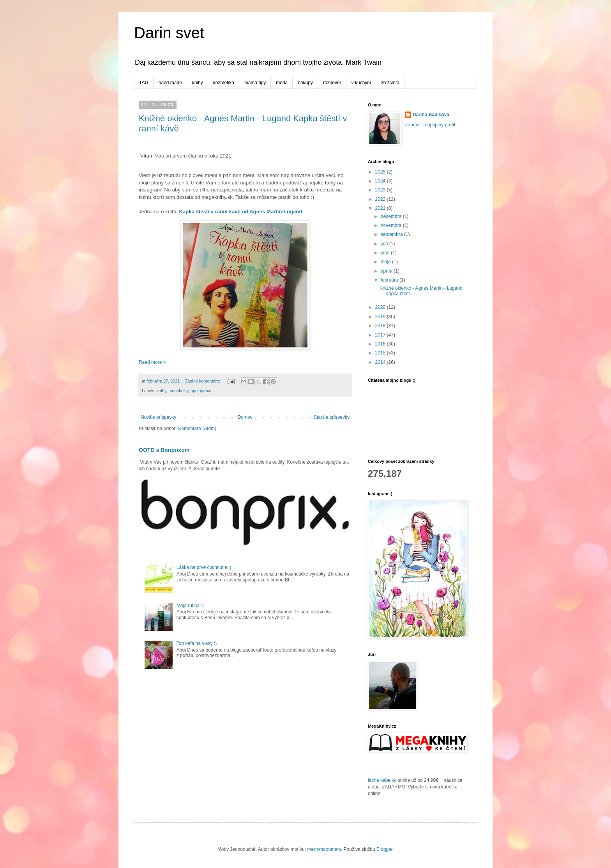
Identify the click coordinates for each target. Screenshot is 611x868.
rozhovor (332, 83)
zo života (390, 83)
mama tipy (255, 83)
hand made (170, 83)
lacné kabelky (382, 780)
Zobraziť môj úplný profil (430, 125)
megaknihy (178, 391)
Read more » (152, 362)
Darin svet (169, 33)
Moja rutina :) (190, 606)
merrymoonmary (324, 849)
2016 (381, 344)
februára (390, 280)
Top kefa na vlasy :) (197, 643)
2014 (381, 362)
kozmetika (224, 83)
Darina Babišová (431, 115)
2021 (381, 208)
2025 (381, 172)
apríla (387, 271)
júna (386, 253)
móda (282, 83)
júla (385, 244)
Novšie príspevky (158, 417)
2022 (381, 199)
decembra (392, 216)
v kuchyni (361, 83)
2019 (381, 317)
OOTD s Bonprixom (164, 450)
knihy (198, 83)
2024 (381, 181)
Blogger (384, 849)
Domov (245, 417)
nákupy (305, 83)
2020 (381, 307)
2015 (381, 353)
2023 (381, 190)
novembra (392, 225)
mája (386, 262)
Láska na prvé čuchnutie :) (204, 567)
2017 (381, 335)
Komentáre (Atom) (197, 429)
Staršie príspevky (332, 417)
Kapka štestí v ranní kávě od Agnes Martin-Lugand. (241, 212)
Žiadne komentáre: (203, 381)
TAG (144, 83)
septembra (392, 234)
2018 (381, 326)
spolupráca (201, 391)
